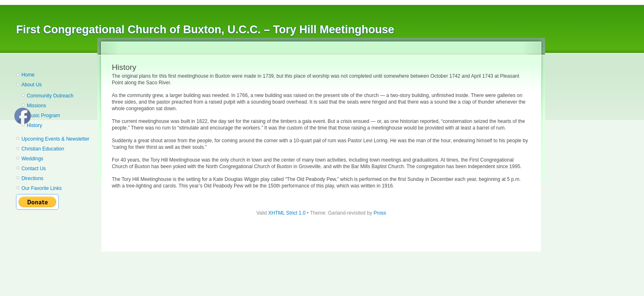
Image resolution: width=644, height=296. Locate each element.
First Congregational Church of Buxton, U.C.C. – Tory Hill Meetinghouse (205, 30)
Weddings (32, 159)
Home (28, 75)
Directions (32, 178)
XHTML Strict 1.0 (287, 213)
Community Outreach (50, 96)
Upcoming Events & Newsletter (55, 139)
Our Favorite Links (41, 188)
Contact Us (33, 169)
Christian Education (43, 149)
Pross (380, 213)
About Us (31, 85)
